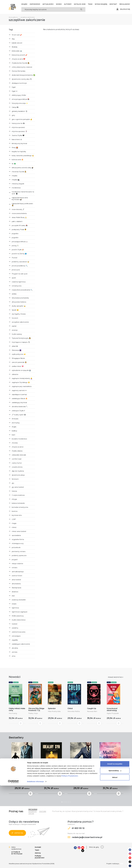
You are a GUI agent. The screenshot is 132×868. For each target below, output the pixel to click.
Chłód (70, 708)
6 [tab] (70, 802)
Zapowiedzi (35, 4)
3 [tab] (65, 802)
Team (90, 4)
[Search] (49, 9)
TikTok (31, 813)
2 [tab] (64, 802)
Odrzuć (115, 860)
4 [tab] (67, 802)
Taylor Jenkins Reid (110, 783)
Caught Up (92, 708)
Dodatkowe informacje (35, 864)
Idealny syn (51, 778)
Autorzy (68, 4)
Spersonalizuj (115, 853)
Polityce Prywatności (70, 858)
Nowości (16, 682)
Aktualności (48, 4)
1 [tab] (62, 802)
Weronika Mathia (74, 711)
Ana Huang (13, 713)
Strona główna (13, 17)
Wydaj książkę (101, 4)
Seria (11, 682)
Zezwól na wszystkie (115, 846)
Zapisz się (17, 833)
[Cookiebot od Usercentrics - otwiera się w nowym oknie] (13, 864)
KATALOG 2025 (80, 4)
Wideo (59, 4)
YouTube (43, 811)
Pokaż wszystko (115, 677)
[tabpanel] (22, 768)
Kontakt (113, 4)
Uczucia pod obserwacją (112, 709)
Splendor (52, 708)
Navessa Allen (92, 711)
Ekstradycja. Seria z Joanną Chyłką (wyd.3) (81, 779)
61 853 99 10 (76, 828)
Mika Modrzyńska (54, 711)
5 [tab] (68, 802)
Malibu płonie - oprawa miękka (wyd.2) (110, 779)
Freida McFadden (51, 781)
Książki (24, 4)
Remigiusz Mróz (22, 781)
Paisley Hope (33, 713)
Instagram (33, 809)
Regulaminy (125, 4)
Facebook (32, 811)
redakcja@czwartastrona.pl (85, 837)
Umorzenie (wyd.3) (22, 778)
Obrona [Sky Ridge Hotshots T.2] (36, 709)
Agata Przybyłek (113, 713)
